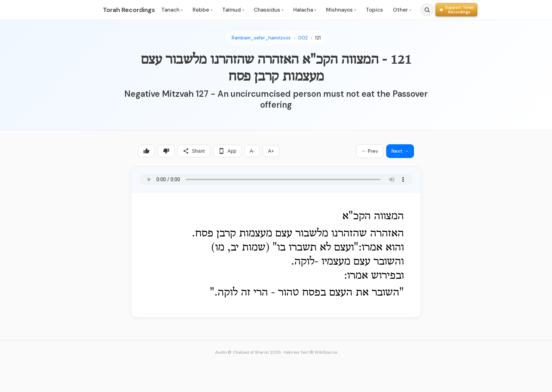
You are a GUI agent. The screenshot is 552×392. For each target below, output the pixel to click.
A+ (271, 151)
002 (303, 38)
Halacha (305, 10)
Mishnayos (341, 10)
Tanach (172, 10)
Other (402, 10)
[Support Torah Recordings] (456, 10)
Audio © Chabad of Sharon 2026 (248, 352)
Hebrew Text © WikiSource (310, 352)
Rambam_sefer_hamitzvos (261, 38)
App (227, 151)
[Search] (427, 10)
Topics (374, 10)
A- (252, 151)
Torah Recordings (129, 10)
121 (318, 38)
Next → (400, 151)
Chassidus (269, 10)
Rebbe (202, 10)
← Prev (370, 151)
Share (194, 151)
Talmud (233, 10)
